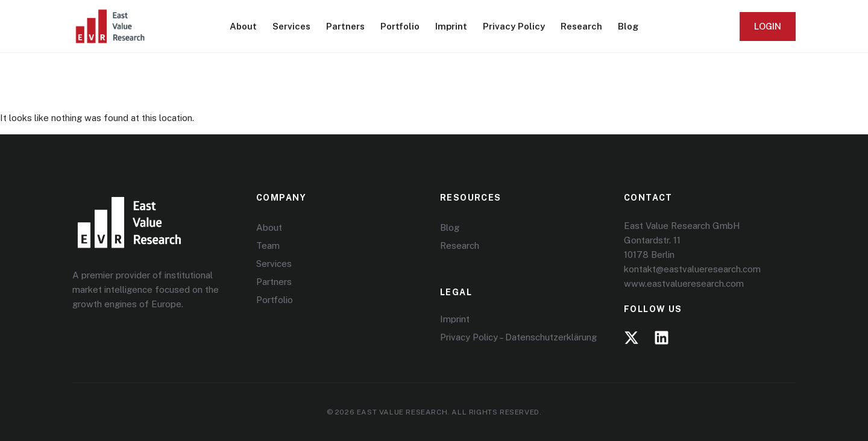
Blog (628, 26)
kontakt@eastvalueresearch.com (692, 269)
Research (581, 26)
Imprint (451, 26)
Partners (345, 26)
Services (291, 26)
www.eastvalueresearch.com (684, 283)
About (243, 26)
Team (268, 246)
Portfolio (400, 26)
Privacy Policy (514, 26)
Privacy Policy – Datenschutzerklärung (518, 337)
